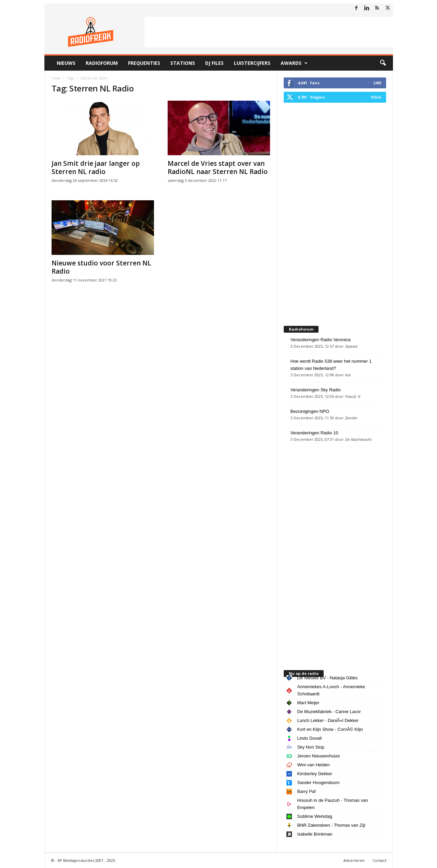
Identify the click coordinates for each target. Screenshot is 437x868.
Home (56, 78)
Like (377, 83)
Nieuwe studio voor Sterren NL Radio (101, 267)
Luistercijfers (252, 63)
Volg (376, 97)
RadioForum (102, 63)
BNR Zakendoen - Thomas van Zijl (331, 825)
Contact (379, 860)
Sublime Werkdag (315, 816)
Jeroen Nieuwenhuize (319, 756)
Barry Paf (307, 791)
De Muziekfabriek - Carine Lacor (329, 712)
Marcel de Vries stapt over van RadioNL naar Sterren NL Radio (218, 168)
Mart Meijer (308, 703)
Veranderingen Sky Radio (316, 390)
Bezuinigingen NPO (310, 411)
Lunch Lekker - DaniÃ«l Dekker (328, 720)
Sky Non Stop (311, 747)
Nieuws (66, 63)
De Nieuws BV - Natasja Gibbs (328, 678)
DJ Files (214, 63)
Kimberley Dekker (315, 774)
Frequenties (144, 63)
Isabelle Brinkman (315, 834)
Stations (183, 63)
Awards (294, 63)
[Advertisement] (269, 32)
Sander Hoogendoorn (319, 783)
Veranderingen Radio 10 (314, 433)
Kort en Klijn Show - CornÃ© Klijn (330, 729)
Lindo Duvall (310, 738)
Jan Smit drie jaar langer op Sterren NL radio (96, 168)
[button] (383, 63)
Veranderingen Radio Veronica (321, 340)
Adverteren (354, 860)
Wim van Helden (314, 765)
